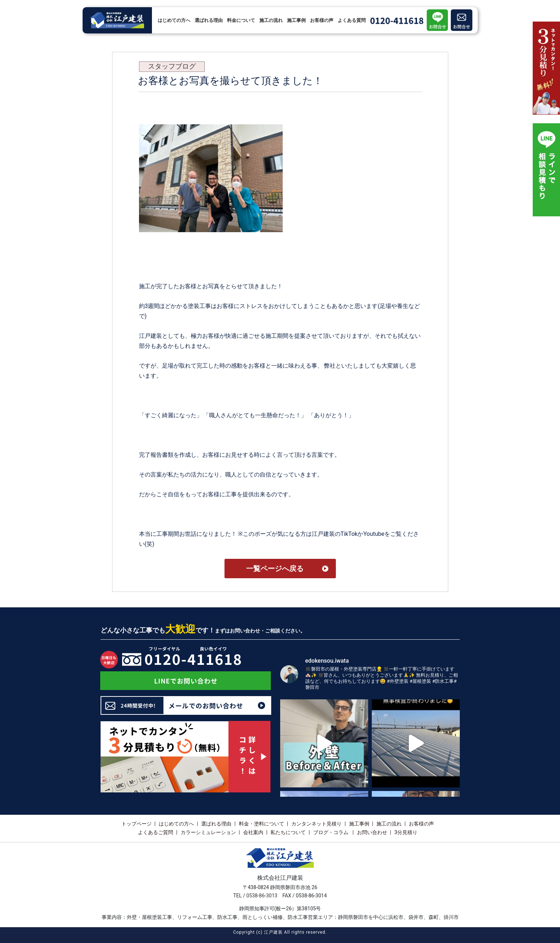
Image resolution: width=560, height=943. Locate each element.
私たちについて (288, 832)
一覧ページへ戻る (275, 569)
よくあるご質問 (156, 832)
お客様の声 (322, 20)
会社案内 (253, 832)
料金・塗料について (262, 824)
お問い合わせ (372, 832)
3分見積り (406, 832)
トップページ (136, 824)
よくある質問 (352, 20)
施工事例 (296, 20)
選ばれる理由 (209, 20)
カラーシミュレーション (208, 832)
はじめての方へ (174, 20)
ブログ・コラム (331, 832)
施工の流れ (271, 20)
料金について (241, 20)
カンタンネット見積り (316, 824)
